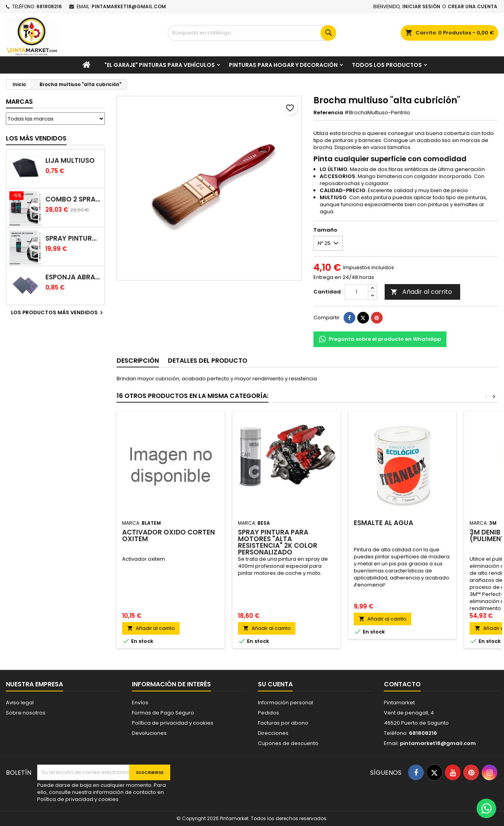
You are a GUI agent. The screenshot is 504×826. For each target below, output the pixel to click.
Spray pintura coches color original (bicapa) (73, 238)
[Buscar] (252, 33)
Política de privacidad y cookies (173, 723)
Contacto (402, 684)
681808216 (49, 6)
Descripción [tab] (138, 361)
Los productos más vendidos (58, 313)
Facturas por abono (283, 723)
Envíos (140, 703)
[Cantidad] (356, 292)
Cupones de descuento (288, 743)
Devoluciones (149, 733)
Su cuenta (275, 684)
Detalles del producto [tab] (208, 361)
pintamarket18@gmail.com (129, 6)
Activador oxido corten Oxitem (168, 535)
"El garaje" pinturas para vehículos (160, 65)
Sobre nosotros (26, 713)
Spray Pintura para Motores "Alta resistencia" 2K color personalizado (278, 542)
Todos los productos (387, 65)
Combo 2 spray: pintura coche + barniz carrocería (73, 199)
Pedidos (268, 713)
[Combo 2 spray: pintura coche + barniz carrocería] (25, 196)
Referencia (328, 113)
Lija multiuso (70, 161)
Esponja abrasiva (73, 277)
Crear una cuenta (472, 6)
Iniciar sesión (421, 6)
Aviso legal (20, 703)
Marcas (19, 102)
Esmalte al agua (383, 523)
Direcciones (273, 733)
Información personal (285, 703)
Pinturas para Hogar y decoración (283, 65)
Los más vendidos (36, 138)
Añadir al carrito (421, 292)
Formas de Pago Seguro (163, 713)
